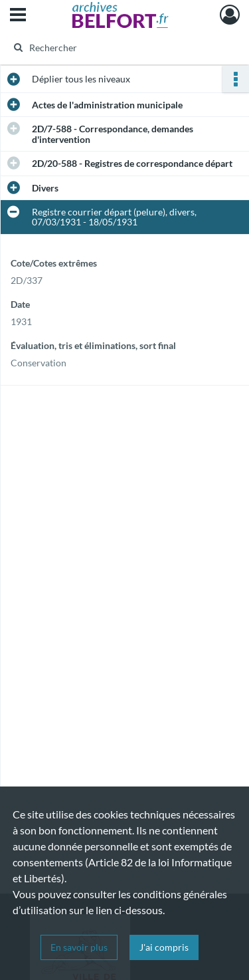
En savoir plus (79, 947)
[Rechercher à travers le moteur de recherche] (123, 47)
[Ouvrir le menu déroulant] (18, 16)
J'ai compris (164, 947)
